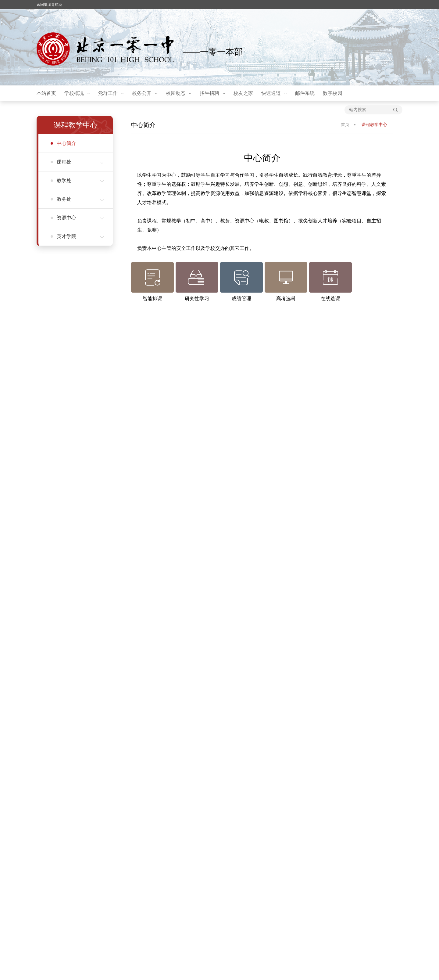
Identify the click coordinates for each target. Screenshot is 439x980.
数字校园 (333, 93)
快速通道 (271, 93)
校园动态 (176, 93)
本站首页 (46, 93)
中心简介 (66, 143)
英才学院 (80, 236)
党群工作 (108, 93)
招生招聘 (209, 93)
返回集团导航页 (49, 5)
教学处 (80, 180)
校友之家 (243, 93)
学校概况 (74, 93)
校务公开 (142, 93)
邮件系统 (305, 93)
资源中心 (80, 218)
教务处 (80, 199)
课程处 (80, 162)
